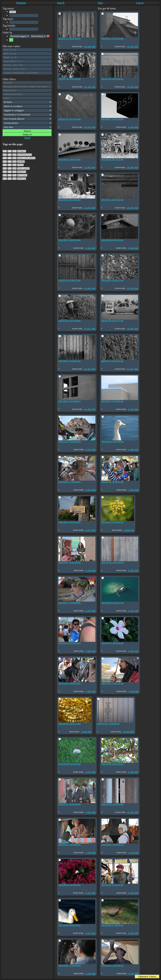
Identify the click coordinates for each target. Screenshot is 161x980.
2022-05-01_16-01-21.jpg (112, 683)
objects (22, 169)
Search (61, 3)
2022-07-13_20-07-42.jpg (112, 199)
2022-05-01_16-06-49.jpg (69, 602)
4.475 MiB (90, 772)
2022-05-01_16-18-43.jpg (69, 844)
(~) (10, 151)
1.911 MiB (132, 611)
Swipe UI (27, 134)
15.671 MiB (89, 329)
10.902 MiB (131, 167)
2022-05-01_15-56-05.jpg (112, 844)
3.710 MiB (132, 409)
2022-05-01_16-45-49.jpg (69, 804)
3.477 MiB (90, 530)
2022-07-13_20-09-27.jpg (69, 280)
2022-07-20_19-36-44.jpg (108, 723)
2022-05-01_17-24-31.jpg (112, 884)
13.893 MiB (127, 732)
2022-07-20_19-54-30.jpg (69, 78)
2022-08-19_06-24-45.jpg (69, 199)
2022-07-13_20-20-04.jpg (69, 38)
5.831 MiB (132, 570)
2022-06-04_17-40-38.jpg (112, 925)
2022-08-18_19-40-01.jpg (69, 360)
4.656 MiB (90, 691)
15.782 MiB (89, 87)
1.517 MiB (90, 933)
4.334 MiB (132, 973)
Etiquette (21, 3)
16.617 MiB (131, 46)
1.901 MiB (132, 449)
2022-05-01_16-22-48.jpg (112, 965)
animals (22, 151)
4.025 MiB (132, 933)
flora (20, 163)
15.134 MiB (131, 87)
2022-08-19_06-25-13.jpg (112, 159)
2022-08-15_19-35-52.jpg (112, 38)
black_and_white (26, 157)
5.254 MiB (90, 611)
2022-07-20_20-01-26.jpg (112, 78)
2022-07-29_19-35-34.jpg (69, 320)
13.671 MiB (131, 288)
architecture (25, 154)
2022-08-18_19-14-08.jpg (69, 401)
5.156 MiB (90, 570)
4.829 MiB (90, 812)
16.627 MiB (131, 208)
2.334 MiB (90, 893)
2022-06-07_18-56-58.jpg (112, 119)
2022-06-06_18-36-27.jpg (112, 602)
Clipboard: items (147, 977)
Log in (140, 3)
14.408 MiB (89, 409)
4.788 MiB (90, 852)
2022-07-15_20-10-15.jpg (112, 360)
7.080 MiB (132, 248)
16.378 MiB (89, 127)
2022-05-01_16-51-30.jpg (69, 643)
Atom (27, 137)
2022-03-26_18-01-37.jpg (69, 723)
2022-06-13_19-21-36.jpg (112, 643)
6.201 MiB (90, 248)
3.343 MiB (132, 651)
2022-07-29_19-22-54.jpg (112, 804)
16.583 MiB (131, 329)
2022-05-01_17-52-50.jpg (69, 965)
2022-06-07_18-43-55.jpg (69, 239)
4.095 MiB (90, 651)
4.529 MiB (90, 973)
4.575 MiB (90, 449)
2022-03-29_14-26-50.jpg (112, 522)
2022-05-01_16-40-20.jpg (69, 562)
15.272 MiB (131, 812)
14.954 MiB (89, 167)
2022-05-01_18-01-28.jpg (69, 441)
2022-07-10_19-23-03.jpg (112, 562)
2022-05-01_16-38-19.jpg (69, 683)
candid (21, 160)
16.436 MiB (89, 208)
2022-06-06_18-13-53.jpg (112, 763)
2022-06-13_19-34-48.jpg (112, 401)
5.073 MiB (90, 490)
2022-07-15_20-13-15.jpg (69, 119)
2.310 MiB (132, 127)
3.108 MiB (132, 772)
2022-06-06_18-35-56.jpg (69, 925)
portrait (22, 172)
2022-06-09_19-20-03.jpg (69, 763)
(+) (5, 151)
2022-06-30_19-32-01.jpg (112, 239)
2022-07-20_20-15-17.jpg (112, 320)
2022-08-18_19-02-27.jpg (112, 280)
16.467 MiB (89, 369)
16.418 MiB (89, 46)
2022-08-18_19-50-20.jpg (69, 159)
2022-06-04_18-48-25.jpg (69, 884)
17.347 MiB (131, 369)
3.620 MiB (128, 530)
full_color (23, 166)
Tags (100, 3)
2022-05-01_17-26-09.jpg (69, 481)
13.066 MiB (89, 288)
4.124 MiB (132, 852)
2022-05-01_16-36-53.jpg (112, 481)
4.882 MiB (132, 490)
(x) (14, 151)
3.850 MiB (132, 691)
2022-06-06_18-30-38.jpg (112, 441)
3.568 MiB (86, 732)
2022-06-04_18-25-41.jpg (69, 522)
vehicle (22, 175)
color (13, 12)
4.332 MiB (132, 893)
